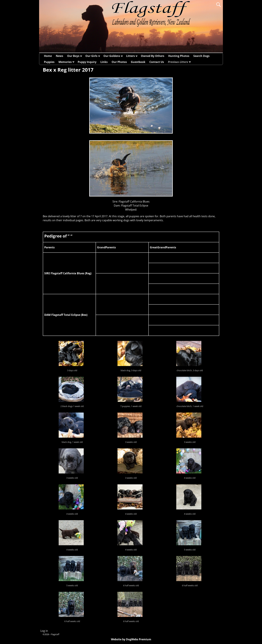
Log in (44, 631)
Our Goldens (114, 56)
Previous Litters (180, 62)
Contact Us (157, 62)
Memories (67, 62)
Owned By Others (153, 56)
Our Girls (93, 56)
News (59, 56)
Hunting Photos (179, 56)
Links (104, 62)
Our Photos (119, 62)
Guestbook (138, 62)
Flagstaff (55, 634)
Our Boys (75, 56)
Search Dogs (201, 56)
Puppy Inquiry (87, 62)
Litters (133, 56)
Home (48, 56)
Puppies (49, 62)
